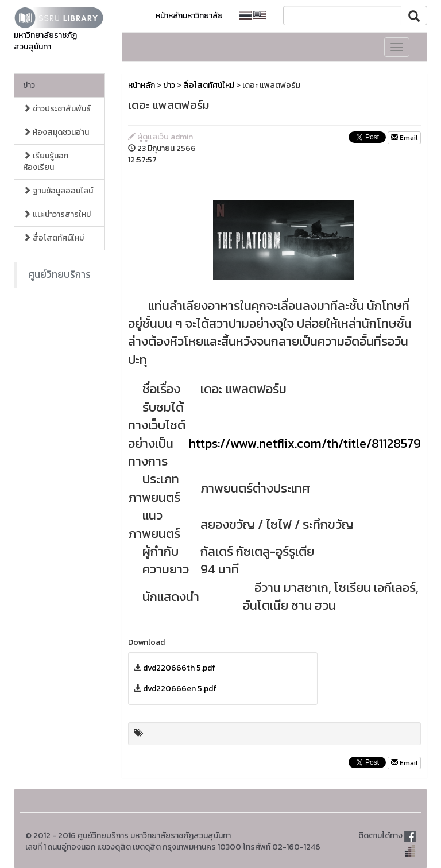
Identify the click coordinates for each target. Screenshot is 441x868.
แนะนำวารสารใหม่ (57, 214)
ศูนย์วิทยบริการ (59, 274)
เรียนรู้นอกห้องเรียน (46, 162)
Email (404, 138)
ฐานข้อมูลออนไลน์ (58, 191)
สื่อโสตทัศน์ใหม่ (53, 238)
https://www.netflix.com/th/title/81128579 (305, 443)
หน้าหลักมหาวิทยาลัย (189, 16)
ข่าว (29, 85)
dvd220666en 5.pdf (180, 689)
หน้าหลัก (142, 85)
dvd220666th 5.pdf (179, 668)
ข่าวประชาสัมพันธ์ (57, 109)
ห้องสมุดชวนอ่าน (56, 132)
